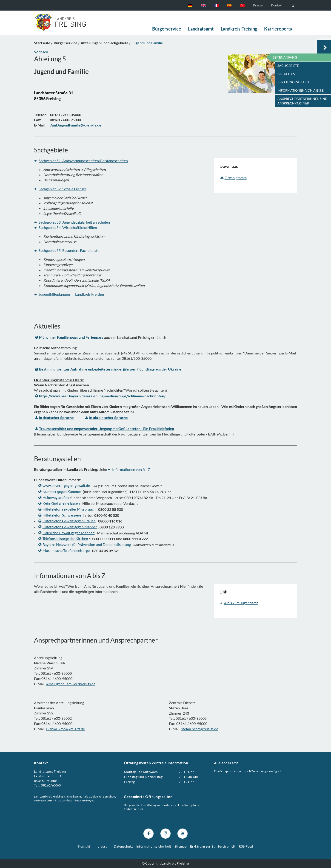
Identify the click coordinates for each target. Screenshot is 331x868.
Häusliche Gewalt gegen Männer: (67, 533)
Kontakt (277, 5)
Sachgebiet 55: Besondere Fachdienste (69, 250)
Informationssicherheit (154, 846)
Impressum (102, 846)
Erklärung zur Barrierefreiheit (213, 846)
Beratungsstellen (293, 82)
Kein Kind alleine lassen (59, 503)
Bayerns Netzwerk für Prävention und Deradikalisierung (85, 544)
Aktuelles (286, 74)
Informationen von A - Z (131, 469)
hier (141, 809)
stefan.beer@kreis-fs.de (200, 729)
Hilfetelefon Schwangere (60, 515)
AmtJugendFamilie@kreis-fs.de (71, 684)
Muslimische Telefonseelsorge (64, 550)
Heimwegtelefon (54, 497)
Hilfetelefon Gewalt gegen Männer (68, 527)
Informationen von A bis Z (301, 90)
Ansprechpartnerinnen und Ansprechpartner (302, 101)
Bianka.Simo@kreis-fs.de (66, 729)
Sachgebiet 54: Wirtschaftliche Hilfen (68, 227)
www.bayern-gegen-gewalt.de (64, 485)
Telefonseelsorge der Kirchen (63, 539)
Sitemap (181, 846)
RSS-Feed (246, 846)
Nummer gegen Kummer (60, 491)
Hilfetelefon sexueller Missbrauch (67, 509)
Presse (258, 5)
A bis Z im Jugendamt (241, 603)
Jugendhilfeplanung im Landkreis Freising (71, 294)
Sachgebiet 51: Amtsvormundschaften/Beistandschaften (83, 161)
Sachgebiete (288, 66)
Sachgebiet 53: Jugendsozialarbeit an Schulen (74, 222)
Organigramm (234, 178)
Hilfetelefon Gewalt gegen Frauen (67, 521)
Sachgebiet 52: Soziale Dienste (63, 189)
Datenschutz (123, 846)
